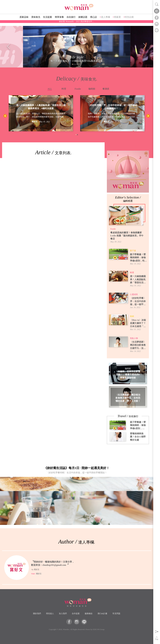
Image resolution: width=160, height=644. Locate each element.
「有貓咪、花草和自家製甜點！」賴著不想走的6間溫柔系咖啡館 (128, 375)
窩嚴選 (117, 20)
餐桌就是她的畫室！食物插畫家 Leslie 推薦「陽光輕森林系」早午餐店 (127, 236)
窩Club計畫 (103, 613)
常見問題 (116, 613)
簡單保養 (59, 20)
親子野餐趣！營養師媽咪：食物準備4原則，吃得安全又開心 (138, 258)
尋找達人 (50, 613)
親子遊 (133, 251)
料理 (64, 89)
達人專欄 (105, 20)
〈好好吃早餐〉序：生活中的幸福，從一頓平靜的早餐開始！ (112, 107)
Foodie (78, 89)
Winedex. (66, 629)
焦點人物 (134, 338)
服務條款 (89, 613)
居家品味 (24, 20)
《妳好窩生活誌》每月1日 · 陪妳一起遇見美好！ (77, 471)
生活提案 (48, 20)
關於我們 (37, 613)
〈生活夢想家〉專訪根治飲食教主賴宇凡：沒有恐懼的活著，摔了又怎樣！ (138, 345)
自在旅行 (71, 20)
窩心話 (94, 20)
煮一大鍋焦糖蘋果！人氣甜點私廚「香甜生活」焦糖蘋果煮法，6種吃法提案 (41, 107)
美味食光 (36, 20)
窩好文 (35, 122)
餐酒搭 (106, 89)
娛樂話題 (83, 20)
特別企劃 (129, 20)
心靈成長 (134, 294)
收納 (132, 316)
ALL (50, 89)
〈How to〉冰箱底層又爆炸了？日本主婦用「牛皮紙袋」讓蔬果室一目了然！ (138, 323)
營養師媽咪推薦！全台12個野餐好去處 (138, 437)
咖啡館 (92, 89)
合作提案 (76, 613)
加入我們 (63, 613)
